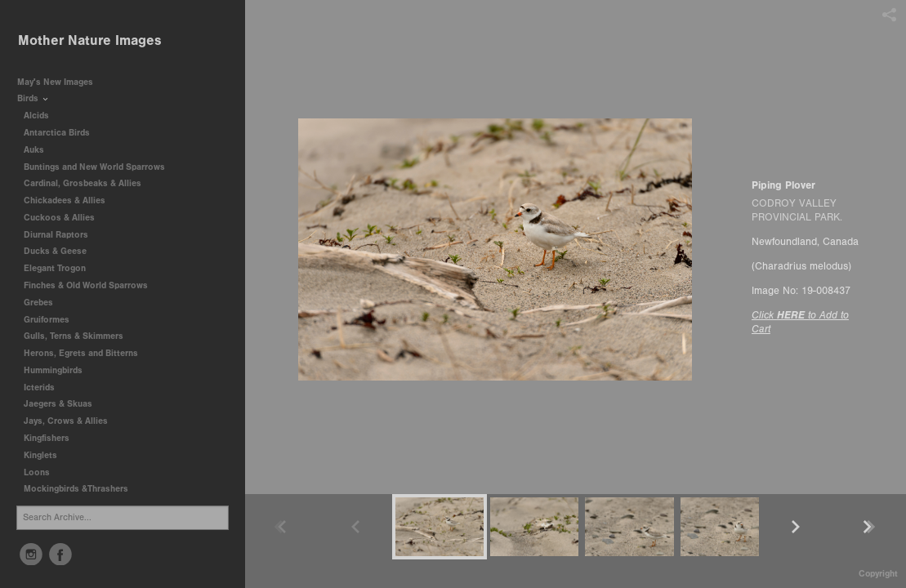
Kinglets (40, 455)
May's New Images (55, 82)
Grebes (44, 303)
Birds (33, 98)
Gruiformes (52, 320)
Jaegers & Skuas (64, 404)
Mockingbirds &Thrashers (76, 489)
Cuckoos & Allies (65, 218)
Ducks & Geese (61, 251)
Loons (37, 472)
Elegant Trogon (55, 268)
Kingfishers (52, 438)
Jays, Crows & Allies (66, 421)
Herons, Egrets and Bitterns (87, 353)
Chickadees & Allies (70, 200)
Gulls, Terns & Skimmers (79, 336)
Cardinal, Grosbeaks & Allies (83, 183)
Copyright (878, 574)
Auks (40, 150)
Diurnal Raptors (62, 235)
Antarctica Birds (62, 133)
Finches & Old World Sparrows (86, 285)
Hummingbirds (59, 370)
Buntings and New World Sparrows (100, 167)
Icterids (39, 388)
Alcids (42, 116)
